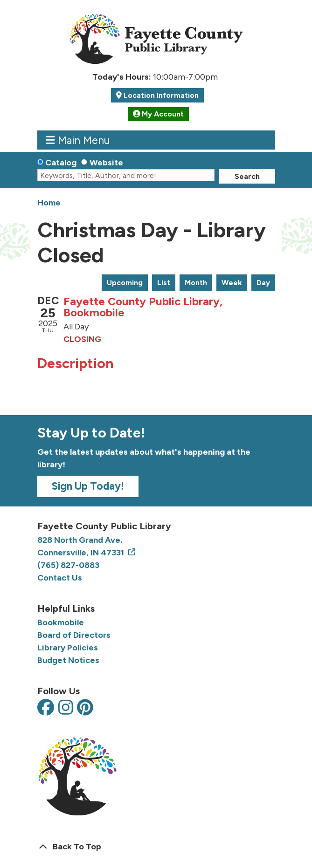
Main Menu (78, 140)
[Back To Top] (156, 847)
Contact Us (60, 578)
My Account (159, 114)
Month (196, 283)
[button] (155, 77)
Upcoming (125, 283)
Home (49, 203)
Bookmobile (61, 622)
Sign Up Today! (88, 486)
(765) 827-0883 (68, 565)
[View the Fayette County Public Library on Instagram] (66, 708)
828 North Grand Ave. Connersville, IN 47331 (82, 546)
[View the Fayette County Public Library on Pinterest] (85, 708)
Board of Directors (74, 635)
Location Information (160, 95)
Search (247, 176)
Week (232, 283)
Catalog (61, 163)
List (164, 283)
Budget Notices (68, 660)
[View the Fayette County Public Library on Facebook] (46, 708)
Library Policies (68, 648)
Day (263, 283)
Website (106, 163)
